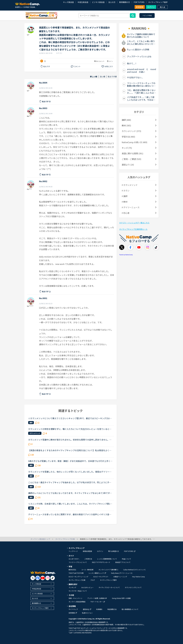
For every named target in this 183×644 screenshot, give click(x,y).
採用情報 (73, 613)
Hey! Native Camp (139, 577)
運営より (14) (128, 165)
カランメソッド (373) (131, 131)
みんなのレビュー (87, 587)
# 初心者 (126, 213)
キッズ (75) (127, 148)
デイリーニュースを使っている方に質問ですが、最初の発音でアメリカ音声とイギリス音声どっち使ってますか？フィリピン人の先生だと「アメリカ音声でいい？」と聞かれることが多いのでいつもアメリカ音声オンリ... (70, 514)
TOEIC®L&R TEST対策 (76, 573)
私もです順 (112, 77)
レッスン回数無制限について (107, 559)
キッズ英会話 (68, 2)
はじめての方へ (74, 559)
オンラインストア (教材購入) (108, 570)
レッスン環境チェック (97, 573)
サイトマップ (73, 609)
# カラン (126, 191)
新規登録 (140, 7)
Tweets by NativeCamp (126, 255)
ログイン (151, 7)
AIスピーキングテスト (101, 577)
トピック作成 (147, 15)
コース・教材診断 (87, 570)
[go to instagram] (48, 578)
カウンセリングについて (133, 587)
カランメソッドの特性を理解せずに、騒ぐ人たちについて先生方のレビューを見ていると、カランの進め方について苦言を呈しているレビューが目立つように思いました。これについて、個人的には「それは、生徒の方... (70, 429)
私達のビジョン (87, 613)
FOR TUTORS (139, 2)
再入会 (163, 7)
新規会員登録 (87, 551)
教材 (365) (126, 125)
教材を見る (72, 570)
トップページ (73, 551)
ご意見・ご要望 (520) (131, 159)
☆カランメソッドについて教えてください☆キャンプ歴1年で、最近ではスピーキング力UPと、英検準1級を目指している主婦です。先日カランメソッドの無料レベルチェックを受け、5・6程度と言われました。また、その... (70, 418)
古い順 (103, 77)
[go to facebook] (38, 578)
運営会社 (87, 609)
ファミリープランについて (78, 562)
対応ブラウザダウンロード (101, 562)
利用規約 (99, 609)
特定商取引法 (112, 609)
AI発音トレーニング (120, 577)
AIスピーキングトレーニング (78, 577)
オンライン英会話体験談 (77, 602)
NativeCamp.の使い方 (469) (135, 142)
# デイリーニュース (131, 207)
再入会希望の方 (114, 551)
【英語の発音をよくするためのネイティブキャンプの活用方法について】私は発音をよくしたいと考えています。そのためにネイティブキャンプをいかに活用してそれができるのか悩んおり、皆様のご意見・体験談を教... (70, 450)
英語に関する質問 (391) (132, 153)
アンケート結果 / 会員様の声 (97, 598)
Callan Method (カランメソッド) (134, 570)
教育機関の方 (125, 2)
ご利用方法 (88, 559)
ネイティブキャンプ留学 (158, 2)
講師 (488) (126, 120)
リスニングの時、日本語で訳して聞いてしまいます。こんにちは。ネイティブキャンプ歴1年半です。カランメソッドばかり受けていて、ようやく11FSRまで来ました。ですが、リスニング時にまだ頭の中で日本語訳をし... (70, 504)
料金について (127, 559)
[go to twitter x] (33, 578)
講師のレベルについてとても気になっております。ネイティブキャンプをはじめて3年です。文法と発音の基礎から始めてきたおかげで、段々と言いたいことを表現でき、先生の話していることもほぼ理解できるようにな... (70, 493)
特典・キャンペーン (75, 598)
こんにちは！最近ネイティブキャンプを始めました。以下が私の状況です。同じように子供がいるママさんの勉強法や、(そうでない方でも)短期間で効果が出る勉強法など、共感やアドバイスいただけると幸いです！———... (70, 482)
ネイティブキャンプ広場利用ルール (133, 229)
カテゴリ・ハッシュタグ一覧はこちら (134, 223)
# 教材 (125, 202)
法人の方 (112, 2)
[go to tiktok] (53, 578)
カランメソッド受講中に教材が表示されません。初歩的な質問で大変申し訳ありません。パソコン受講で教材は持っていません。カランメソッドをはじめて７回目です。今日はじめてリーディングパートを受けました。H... (70, 440)
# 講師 (125, 196)
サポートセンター (98, 602)
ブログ (93, 580)
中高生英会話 (83, 2)
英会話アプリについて (123, 562)
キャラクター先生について (78, 591)
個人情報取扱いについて (130, 609)
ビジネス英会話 (98, 2)
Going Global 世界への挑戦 (121, 598)
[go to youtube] (43, 578)
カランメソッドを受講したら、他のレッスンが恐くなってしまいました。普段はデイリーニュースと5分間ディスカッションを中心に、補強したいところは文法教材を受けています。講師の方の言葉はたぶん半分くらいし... (70, 472)
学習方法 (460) (128, 137)
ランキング (72, 587)
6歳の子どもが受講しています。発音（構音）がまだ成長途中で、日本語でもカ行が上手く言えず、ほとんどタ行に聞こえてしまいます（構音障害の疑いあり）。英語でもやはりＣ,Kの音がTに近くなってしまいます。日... (70, 461)
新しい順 (94, 77)
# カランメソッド (130, 185)
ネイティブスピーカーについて (109, 587)
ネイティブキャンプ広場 (77, 580)
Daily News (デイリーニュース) (122, 573)
